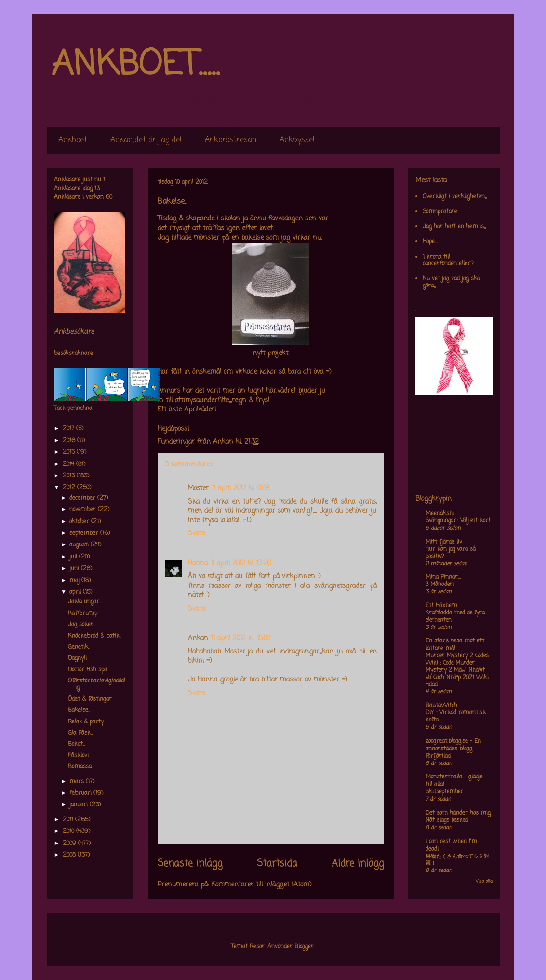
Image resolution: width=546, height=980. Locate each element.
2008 (70, 855)
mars (78, 782)
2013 (70, 476)
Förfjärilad (438, 756)
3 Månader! (440, 585)
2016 (70, 441)
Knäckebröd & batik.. (95, 636)
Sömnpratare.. (441, 212)
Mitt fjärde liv (444, 542)
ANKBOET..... (135, 65)
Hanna (198, 564)
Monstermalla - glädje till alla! (454, 781)
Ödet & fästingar (90, 699)
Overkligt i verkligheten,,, (454, 197)
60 (109, 197)
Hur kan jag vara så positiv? (451, 553)
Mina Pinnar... (443, 577)
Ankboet (73, 140)
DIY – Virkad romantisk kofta (456, 716)
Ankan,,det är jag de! (146, 140)
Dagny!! (77, 658)
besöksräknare (73, 354)
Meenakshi (440, 514)
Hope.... (431, 242)
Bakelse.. (79, 710)
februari (81, 793)
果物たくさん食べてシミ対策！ (457, 860)
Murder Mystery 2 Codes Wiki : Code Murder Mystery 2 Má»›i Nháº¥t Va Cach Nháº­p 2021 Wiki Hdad (457, 670)
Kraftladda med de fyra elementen (455, 617)
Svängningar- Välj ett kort (458, 521)
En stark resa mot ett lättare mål (455, 645)
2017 (69, 429)
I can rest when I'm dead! (451, 845)
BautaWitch (441, 706)
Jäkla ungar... (85, 602)
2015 (70, 452)
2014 (69, 464)
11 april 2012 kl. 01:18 (240, 488)
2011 (69, 820)
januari (80, 805)
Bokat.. (76, 744)
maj (75, 581)
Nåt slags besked (447, 820)
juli (74, 557)
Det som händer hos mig (458, 813)
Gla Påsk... (81, 733)
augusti (80, 545)
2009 (70, 844)
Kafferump (83, 613)
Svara (197, 534)
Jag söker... (82, 625)
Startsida (277, 864)
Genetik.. (79, 647)
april (76, 592)
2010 (69, 831)
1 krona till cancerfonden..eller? (448, 260)
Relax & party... (87, 722)
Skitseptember (444, 792)
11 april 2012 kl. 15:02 (241, 638)
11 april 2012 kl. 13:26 (241, 564)
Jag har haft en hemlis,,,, (454, 227)
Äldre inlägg (358, 864)
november (84, 510)
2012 (70, 488)
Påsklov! (78, 756)
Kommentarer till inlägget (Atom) (261, 885)
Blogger (304, 947)
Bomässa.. (81, 767)
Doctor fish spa (87, 670)
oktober (80, 522)
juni (75, 569)
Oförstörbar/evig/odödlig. (97, 684)
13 (97, 189)
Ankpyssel (297, 140)
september (85, 533)
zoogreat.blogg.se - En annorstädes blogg (453, 745)
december (83, 498)
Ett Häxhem (441, 606)
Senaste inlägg (190, 864)
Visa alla (484, 881)
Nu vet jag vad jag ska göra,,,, (451, 282)
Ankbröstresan (231, 140)
